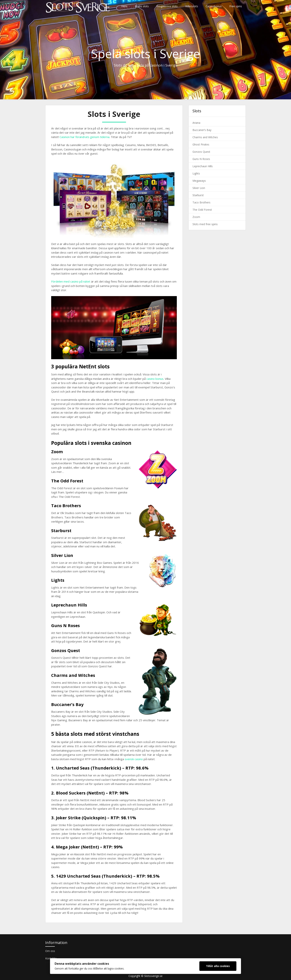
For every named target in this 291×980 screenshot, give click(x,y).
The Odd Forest (202, 210)
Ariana (196, 123)
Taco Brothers (201, 202)
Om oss (50, 951)
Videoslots (192, 6)
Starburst (198, 195)
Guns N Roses (201, 159)
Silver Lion (199, 188)
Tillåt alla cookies (218, 966)
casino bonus (155, 379)
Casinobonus (214, 6)
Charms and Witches (205, 137)
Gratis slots (142, 6)
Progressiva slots (167, 6)
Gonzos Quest (201, 152)
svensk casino (134, 759)
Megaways (199, 181)
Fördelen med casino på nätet (71, 281)
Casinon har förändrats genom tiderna (84, 137)
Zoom (196, 217)
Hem (124, 6)
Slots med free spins (205, 224)
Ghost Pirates (201, 144)
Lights (196, 173)
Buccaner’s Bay (202, 130)
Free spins (236, 6)
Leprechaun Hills (203, 166)
